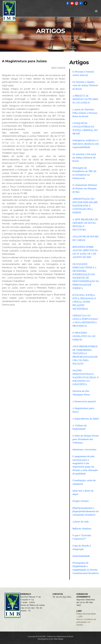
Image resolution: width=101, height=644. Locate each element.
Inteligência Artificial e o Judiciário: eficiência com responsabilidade (86, 144)
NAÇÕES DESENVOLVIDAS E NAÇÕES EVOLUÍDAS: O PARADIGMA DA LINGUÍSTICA (86, 377)
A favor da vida (81, 522)
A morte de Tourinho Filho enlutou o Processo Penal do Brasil (85, 113)
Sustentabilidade (81, 556)
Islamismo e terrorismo (84, 449)
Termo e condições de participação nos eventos (86, 622)
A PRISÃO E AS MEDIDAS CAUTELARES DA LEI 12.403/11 (85, 99)
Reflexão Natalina (82, 529)
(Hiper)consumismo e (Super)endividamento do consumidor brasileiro (86, 511)
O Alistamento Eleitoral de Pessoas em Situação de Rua (85, 188)
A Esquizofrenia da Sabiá (86, 419)
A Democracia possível (84, 401)
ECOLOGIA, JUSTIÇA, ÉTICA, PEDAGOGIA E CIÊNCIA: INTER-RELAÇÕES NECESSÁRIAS (84, 302)
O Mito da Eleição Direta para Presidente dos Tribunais (86, 439)
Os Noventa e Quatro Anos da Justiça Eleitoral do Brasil (85, 85)
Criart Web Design (56, 639)
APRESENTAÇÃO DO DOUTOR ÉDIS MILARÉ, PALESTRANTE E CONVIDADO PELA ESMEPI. (85, 206)
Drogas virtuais (81, 501)
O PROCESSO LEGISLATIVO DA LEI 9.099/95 (84, 336)
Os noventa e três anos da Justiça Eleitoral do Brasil (84, 158)
